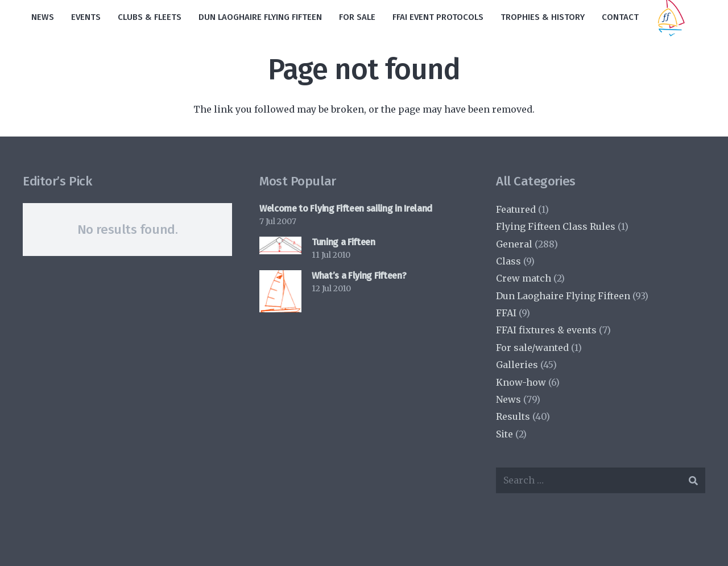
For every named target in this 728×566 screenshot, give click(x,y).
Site (504, 434)
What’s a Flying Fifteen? (359, 276)
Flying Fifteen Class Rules (556, 226)
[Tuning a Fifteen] (280, 245)
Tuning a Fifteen (344, 242)
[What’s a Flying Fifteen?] (280, 291)
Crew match (524, 278)
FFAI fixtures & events (546, 330)
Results (513, 416)
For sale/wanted (532, 348)
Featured (516, 209)
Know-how (521, 382)
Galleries (517, 365)
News (508, 399)
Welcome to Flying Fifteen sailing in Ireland (346, 208)
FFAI (506, 313)
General (514, 244)
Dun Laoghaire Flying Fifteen (563, 296)
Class (508, 261)
